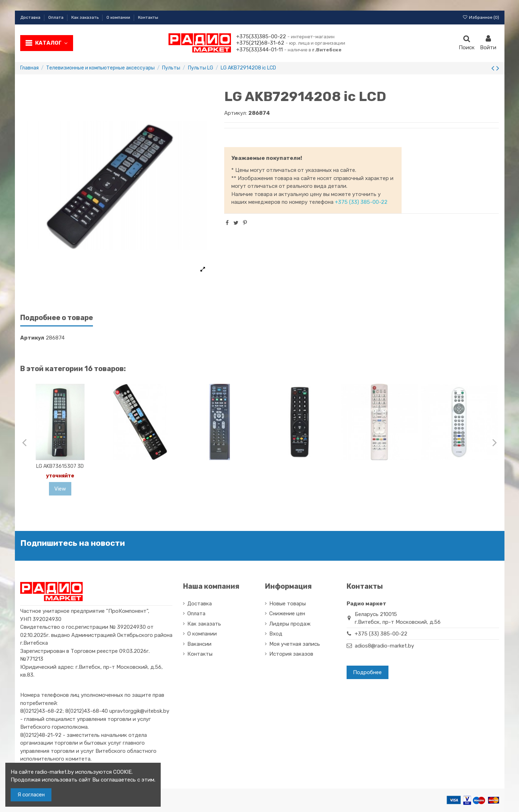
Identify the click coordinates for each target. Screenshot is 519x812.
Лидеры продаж (290, 624)
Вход (276, 634)
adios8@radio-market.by (384, 646)
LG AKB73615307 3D (60, 466)
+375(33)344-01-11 (259, 50)
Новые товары (288, 604)
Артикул (32, 338)
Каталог (52, 43)
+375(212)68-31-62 (260, 43)
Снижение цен (287, 614)
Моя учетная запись (295, 644)
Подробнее (367, 672)
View (60, 489)
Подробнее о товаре (57, 318)
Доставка (31, 17)
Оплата (56, 17)
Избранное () (481, 17)
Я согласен (31, 795)
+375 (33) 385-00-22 (361, 202)
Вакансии (199, 644)
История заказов (291, 654)
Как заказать (85, 17)
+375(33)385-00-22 (261, 37)
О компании (119, 17)
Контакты (148, 17)
